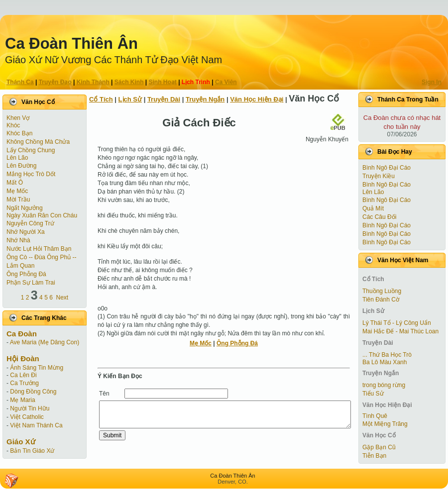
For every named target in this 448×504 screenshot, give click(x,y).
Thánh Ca (20, 82)
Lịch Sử (130, 99)
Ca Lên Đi (23, 375)
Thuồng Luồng (382, 291)
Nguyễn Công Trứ (30, 223)
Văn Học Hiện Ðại (257, 99)
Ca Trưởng (24, 383)
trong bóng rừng (384, 385)
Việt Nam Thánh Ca (36, 425)
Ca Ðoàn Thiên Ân (71, 44)
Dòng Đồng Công (33, 392)
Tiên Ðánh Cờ (381, 300)
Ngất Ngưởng (25, 208)
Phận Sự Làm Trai (31, 283)
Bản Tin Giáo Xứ (32, 451)
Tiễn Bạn (374, 456)
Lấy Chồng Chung (31, 150)
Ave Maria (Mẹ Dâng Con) (45, 342)
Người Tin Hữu (30, 408)
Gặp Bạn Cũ (379, 447)
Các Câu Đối (379, 217)
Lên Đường (21, 166)
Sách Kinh (129, 82)
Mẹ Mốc (17, 191)
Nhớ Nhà (18, 240)
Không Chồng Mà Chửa (38, 142)
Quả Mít (373, 208)
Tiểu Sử (373, 394)
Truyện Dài (164, 99)
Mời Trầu (18, 200)
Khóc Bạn (19, 133)
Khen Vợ (18, 118)
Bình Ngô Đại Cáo (387, 168)
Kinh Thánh (93, 82)
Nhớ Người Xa (26, 232)
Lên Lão (17, 158)
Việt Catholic (27, 417)
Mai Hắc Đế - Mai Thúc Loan (400, 331)
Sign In (432, 82)
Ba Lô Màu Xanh (385, 362)
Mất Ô (15, 183)
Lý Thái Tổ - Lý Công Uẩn (397, 323)
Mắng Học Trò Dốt (31, 174)
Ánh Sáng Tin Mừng (37, 368)
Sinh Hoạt (163, 82)
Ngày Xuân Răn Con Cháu (42, 215)
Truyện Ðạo (55, 82)
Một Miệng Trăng (385, 424)
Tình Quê (375, 416)
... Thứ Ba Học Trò (387, 355)
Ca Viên (226, 82)
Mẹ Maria (22, 400)
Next (62, 298)
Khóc (13, 125)
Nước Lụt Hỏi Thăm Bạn (39, 249)
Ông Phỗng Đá (26, 274)
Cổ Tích (101, 99)
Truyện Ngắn (205, 99)
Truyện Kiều (379, 176)
